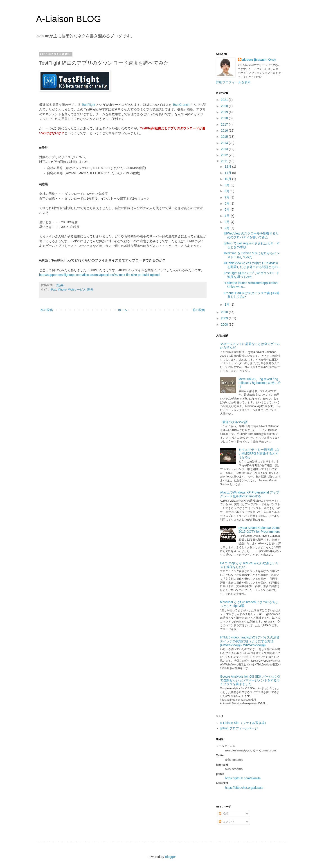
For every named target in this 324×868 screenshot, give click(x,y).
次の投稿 (47, 310)
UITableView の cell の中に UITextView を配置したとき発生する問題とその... (252, 265)
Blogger (170, 857)
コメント (227, 822)
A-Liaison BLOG (69, 19)
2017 (225, 124)
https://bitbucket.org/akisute (244, 788)
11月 (228, 173)
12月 (228, 167)
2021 (225, 100)
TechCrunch (181, 105)
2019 (225, 112)
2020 (225, 106)
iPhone (62, 290)
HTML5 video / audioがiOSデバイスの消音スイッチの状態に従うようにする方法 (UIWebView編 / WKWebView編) (250, 641)
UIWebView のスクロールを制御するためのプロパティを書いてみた (251, 235)
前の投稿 (199, 310)
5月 (227, 210)
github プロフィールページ (239, 728)
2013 (225, 149)
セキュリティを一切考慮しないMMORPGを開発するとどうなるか (259, 453)
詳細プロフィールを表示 (233, 82)
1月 (227, 304)
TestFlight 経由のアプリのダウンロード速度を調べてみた (252, 275)
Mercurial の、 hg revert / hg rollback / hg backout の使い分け (260, 383)
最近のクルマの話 (235, 422)
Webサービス (77, 290)
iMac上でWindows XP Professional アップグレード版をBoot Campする (250, 494)
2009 (225, 318)
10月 (228, 179)
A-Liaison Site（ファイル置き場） (244, 723)
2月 (227, 228)
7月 (227, 197)
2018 (225, 118)
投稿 (224, 814)
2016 (225, 131)
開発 (90, 290)
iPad (53, 290)
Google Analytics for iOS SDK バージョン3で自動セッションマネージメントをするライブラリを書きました (250, 680)
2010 (225, 312)
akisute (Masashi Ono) (259, 60)
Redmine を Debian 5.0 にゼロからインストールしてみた (252, 255)
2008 (225, 325)
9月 (227, 185)
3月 (227, 222)
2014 (225, 143)
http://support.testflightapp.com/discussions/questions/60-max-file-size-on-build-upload (99, 275)
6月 (227, 203)
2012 (225, 155)
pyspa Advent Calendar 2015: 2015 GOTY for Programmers (259, 530)
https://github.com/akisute (243, 778)
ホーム (123, 310)
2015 (225, 137)
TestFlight (88, 105)
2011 (225, 161)
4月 (227, 216)
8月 (227, 191)
